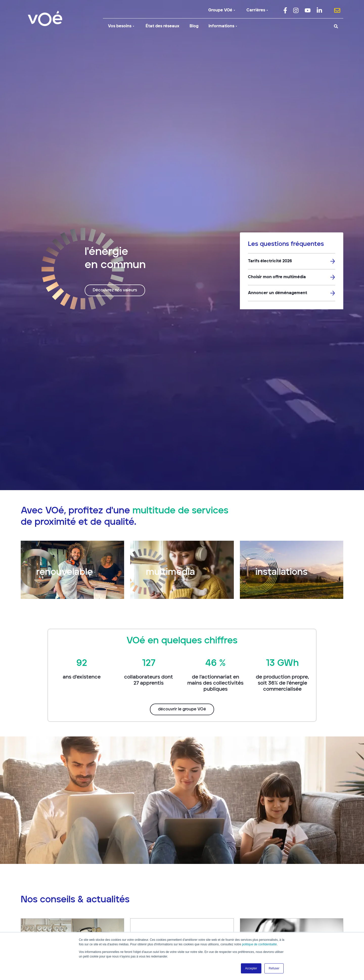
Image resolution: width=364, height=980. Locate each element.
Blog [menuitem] (194, 26)
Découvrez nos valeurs (115, 290)
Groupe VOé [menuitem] (222, 10)
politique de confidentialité (259, 944)
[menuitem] (285, 10)
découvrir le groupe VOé (182, 709)
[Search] (301, 26)
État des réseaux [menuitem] (163, 26)
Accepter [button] (251, 968)
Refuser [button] (274, 968)
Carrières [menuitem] (258, 10)
